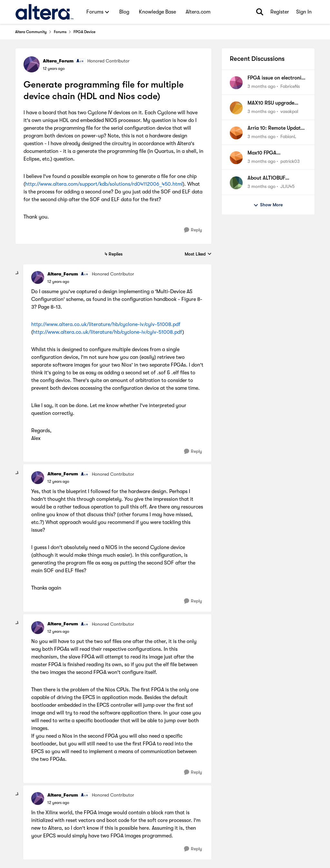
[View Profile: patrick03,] (236, 158)
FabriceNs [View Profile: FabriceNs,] (290, 86)
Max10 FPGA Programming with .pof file (274, 153)
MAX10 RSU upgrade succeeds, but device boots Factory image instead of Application (273, 103)
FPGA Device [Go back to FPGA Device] (84, 32)
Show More (268, 205)
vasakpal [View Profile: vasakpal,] (289, 111)
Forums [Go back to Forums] (60, 32)
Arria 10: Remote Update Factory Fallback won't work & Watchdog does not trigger (275, 128)
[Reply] (193, 230)
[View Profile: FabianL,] (236, 133)
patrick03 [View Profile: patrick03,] (290, 161)
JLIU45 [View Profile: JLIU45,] (287, 186)
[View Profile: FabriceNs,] (236, 83)
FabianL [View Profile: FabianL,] (288, 136)
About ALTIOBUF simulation (266, 178)
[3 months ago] (262, 86)
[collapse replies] (17, 273)
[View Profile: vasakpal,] (236, 108)
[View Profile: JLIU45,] (236, 183)
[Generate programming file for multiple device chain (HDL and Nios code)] (58, 282)
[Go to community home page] (44, 12)
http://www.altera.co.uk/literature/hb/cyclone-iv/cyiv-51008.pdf (106, 324)
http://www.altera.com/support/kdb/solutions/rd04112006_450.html (104, 184)
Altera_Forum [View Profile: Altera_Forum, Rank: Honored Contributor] (58, 61)
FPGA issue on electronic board (276, 78)
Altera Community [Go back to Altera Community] (31, 32)
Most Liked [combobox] (198, 254)
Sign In (304, 12)
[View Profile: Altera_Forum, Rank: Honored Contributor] (32, 64)
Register (280, 12)
